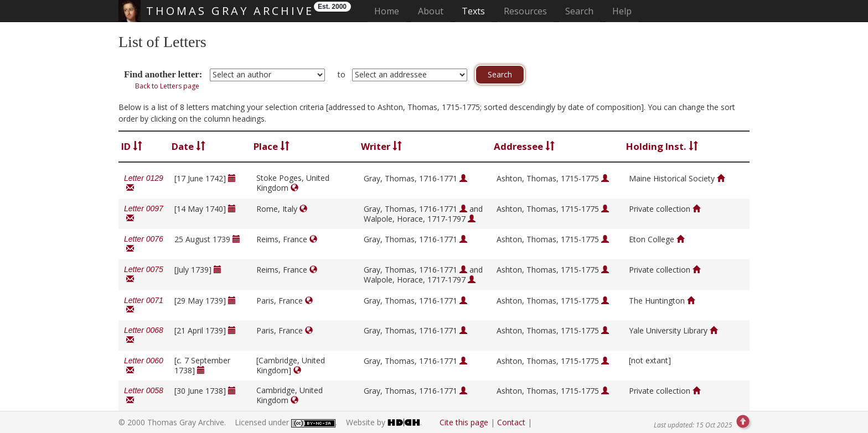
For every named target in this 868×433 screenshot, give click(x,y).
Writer (381, 146)
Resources (525, 11)
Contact (511, 422)
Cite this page (464, 422)
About (431, 11)
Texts (473, 11)
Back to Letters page (167, 86)
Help (622, 11)
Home (390, 11)
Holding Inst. (662, 146)
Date (188, 146)
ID (132, 146)
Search (579, 11)
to (342, 74)
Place (272, 146)
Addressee (524, 146)
